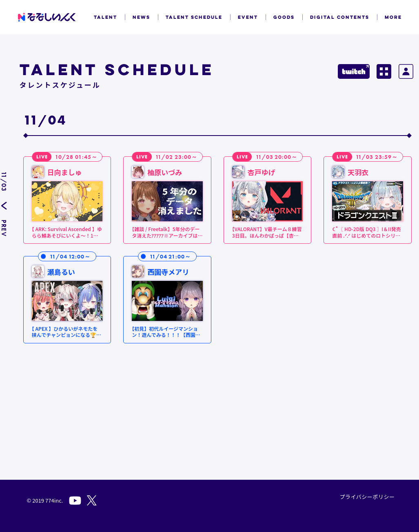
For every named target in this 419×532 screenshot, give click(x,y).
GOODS (284, 17)
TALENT (105, 17)
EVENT (248, 17)
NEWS (141, 17)
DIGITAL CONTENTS (340, 17)
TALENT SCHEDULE (194, 17)
